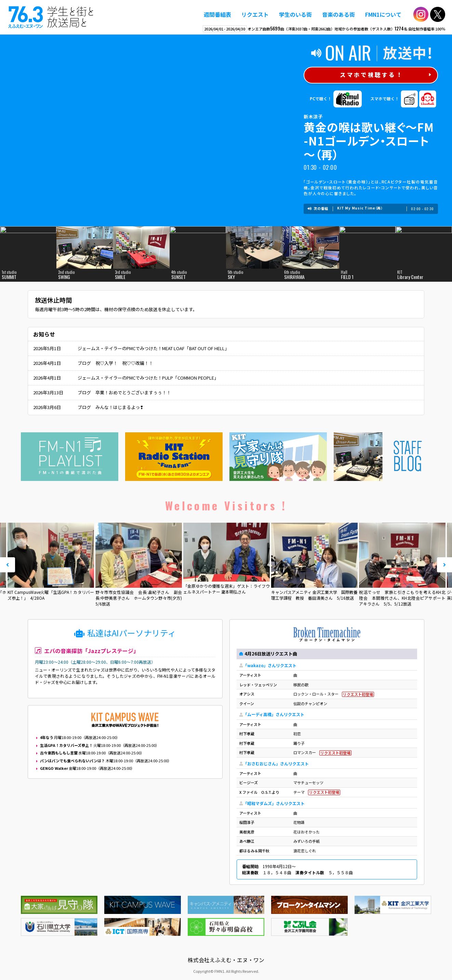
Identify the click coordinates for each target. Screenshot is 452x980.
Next (444, 565)
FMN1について (383, 14)
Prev (8, 565)
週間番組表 (217, 14)
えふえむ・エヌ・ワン (51, 17)
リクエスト (255, 14)
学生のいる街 (295, 14)
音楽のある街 (338, 14)
